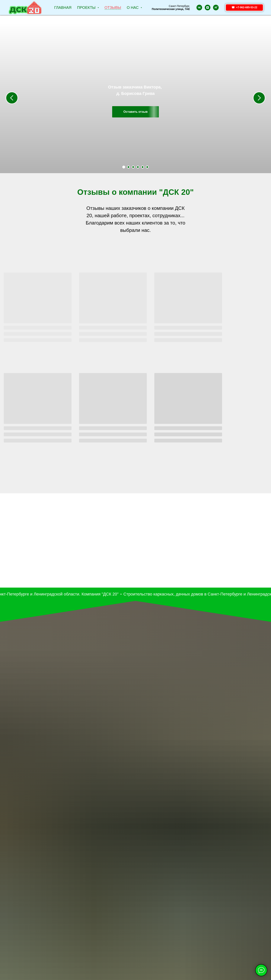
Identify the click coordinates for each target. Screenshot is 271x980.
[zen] (208, 8)
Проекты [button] (87, 8)
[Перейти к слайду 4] (138, 167)
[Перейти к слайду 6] (147, 167)
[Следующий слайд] (259, 98)
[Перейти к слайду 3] (133, 167)
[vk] (199, 8)
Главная (63, 8)
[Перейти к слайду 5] (143, 167)
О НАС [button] (133, 8)
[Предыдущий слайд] (12, 98)
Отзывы (113, 8)
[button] (136, 112)
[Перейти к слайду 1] (124, 167)
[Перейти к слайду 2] (128, 167)
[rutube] (216, 8)
